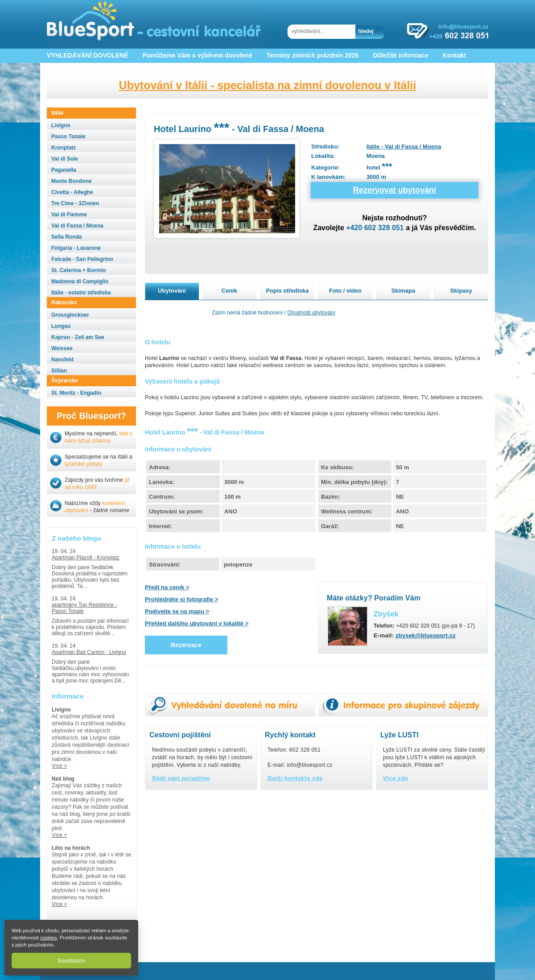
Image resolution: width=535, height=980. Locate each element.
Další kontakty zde (295, 778)
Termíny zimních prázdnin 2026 (313, 55)
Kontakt (454, 55)
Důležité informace (400, 55)
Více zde (396, 778)
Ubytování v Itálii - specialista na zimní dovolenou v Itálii (268, 85)
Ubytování (172, 291)
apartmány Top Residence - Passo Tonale (84, 608)
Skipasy (461, 291)
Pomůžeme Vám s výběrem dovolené (198, 55)
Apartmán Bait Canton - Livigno (89, 652)
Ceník (229, 291)
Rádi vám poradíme (181, 778)
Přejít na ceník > (167, 587)
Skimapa (403, 291)
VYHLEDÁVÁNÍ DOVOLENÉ (88, 55)
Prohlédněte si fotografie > (181, 599)
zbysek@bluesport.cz (426, 635)
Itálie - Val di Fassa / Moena (404, 147)
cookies (48, 938)
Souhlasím (72, 961)
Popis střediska (287, 291)
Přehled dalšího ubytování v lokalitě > (197, 623)
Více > (59, 766)
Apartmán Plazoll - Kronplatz (86, 558)
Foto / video (345, 291)
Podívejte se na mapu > (177, 611)
